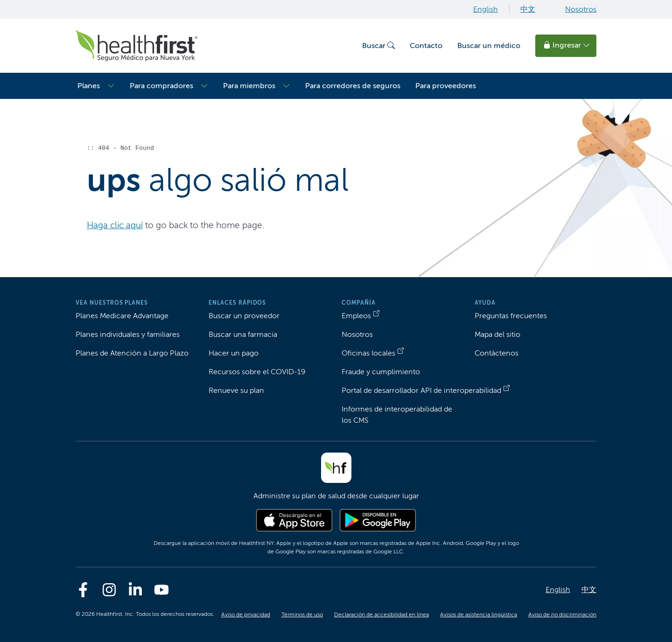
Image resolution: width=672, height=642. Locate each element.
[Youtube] (161, 590)
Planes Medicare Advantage (122, 316)
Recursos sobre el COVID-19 (257, 372)
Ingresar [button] (567, 45)
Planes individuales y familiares (128, 334)
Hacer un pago (234, 353)
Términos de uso (302, 614)
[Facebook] (83, 590)
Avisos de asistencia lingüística (479, 614)
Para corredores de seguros (353, 86)
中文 (528, 9)
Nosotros (581, 9)
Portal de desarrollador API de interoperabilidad (421, 390)
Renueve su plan (236, 390)
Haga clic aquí (115, 225)
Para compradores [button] (161, 86)
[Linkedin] (135, 590)
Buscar (378, 45)
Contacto (426, 45)
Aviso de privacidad (246, 614)
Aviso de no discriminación (562, 614)
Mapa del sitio (497, 334)
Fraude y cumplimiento (381, 372)
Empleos (356, 316)
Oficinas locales (368, 353)
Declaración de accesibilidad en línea (381, 614)
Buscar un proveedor (244, 316)
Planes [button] (89, 86)
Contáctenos (497, 353)
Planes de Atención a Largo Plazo (132, 353)
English (486, 9)
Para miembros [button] (249, 86)
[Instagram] (109, 590)
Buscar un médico (489, 45)
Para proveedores (446, 86)
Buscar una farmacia (243, 334)
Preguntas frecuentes (511, 316)
